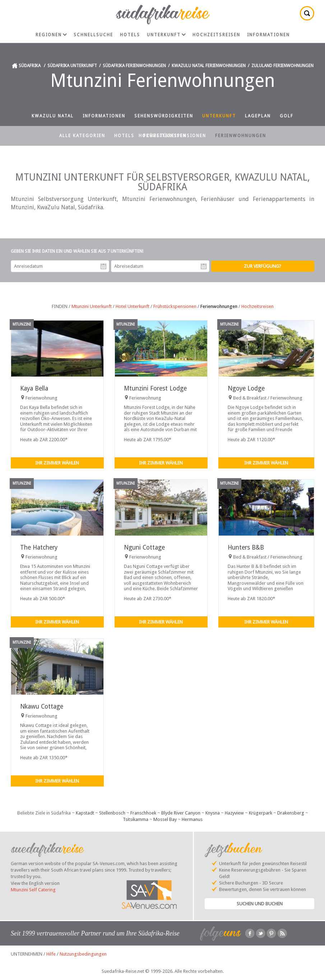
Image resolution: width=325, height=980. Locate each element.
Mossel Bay (165, 819)
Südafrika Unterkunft (72, 66)
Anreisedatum (103, 266)
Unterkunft (166, 35)
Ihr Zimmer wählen (57, 463)
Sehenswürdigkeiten (164, 116)
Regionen (51, 35)
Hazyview (234, 813)
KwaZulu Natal (53, 116)
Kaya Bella (34, 388)
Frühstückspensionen (175, 136)
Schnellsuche (93, 35)
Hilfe (51, 954)
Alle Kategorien (82, 136)
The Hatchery (39, 547)
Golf (287, 116)
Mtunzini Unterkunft (92, 306)
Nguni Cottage (144, 547)
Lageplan (258, 116)
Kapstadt (85, 813)
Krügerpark (261, 813)
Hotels (130, 35)
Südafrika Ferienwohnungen (134, 66)
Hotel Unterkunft (133, 306)
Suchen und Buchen (260, 904)
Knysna (213, 813)
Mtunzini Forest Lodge (155, 388)
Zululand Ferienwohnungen (282, 66)
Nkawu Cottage (42, 706)
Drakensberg (291, 813)
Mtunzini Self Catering (33, 890)
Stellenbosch (112, 813)
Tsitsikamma (136, 819)
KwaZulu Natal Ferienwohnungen (209, 66)
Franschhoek (143, 813)
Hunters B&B (246, 547)
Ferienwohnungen (241, 136)
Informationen (268, 35)
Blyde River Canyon (181, 813)
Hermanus (192, 819)
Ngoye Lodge (246, 388)
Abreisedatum (204, 266)
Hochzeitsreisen (216, 35)
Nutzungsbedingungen (83, 954)
